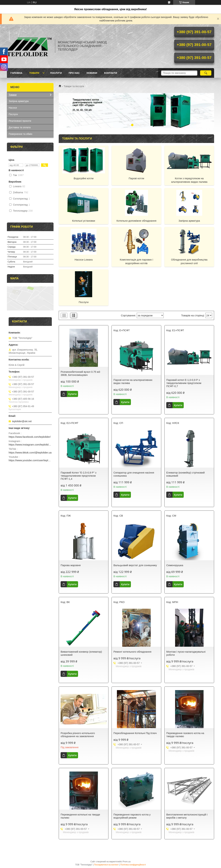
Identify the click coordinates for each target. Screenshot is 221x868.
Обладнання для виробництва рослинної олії (189, 261)
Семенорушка (175, 565)
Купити (72, 394)
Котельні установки (84, 221)
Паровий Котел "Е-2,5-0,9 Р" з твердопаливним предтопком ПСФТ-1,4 (78, 476)
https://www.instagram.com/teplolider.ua (30, 445)
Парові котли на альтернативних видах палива (133, 381)
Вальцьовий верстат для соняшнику (135, 565)
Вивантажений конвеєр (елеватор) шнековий (81, 653)
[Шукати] (206, 73)
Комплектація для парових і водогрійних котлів (136, 261)
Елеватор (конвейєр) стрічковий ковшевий (185, 474)
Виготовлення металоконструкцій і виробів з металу (187, 816)
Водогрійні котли (84, 178)
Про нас (74, 73)
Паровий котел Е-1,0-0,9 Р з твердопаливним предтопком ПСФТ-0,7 (184, 383)
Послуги (56, 73)
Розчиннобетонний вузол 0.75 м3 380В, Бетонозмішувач (80, 373)
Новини (92, 73)
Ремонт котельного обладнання (132, 652)
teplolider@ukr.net (22, 421)
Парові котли (136, 178)
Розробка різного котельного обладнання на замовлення (78, 735)
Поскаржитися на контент (106, 865)
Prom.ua (127, 862)
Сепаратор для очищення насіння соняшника (134, 474)
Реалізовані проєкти (20, 121)
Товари (34, 73)
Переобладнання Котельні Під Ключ (135, 733)
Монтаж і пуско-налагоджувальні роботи (186, 653)
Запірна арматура (189, 221)
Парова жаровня (71, 565)
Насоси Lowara (84, 260)
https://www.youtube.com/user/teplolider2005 (30, 460)
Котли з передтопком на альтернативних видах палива (189, 180)
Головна (16, 73)
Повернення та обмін (20, 134)
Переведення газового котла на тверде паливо (185, 735)
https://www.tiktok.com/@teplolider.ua (30, 452)
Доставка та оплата (20, 127)
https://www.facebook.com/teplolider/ (30, 437)
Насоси (13, 108)
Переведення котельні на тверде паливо (80, 816)
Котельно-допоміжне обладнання (136, 221)
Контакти (111, 73)
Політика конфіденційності (133, 865)
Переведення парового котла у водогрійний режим (132, 816)
